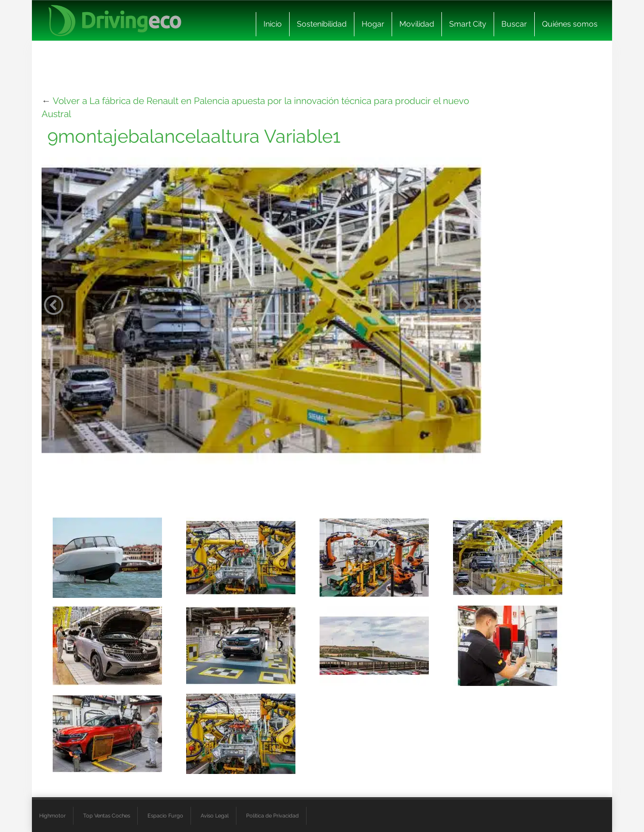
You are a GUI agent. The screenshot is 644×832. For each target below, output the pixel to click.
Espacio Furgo (165, 816)
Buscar (514, 24)
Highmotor (52, 816)
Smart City (468, 24)
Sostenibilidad (322, 24)
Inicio (273, 24)
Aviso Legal (215, 816)
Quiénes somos (570, 24)
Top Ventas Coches (107, 816)
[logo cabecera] (115, 21)
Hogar (373, 24)
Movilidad (417, 24)
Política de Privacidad (272, 816)
